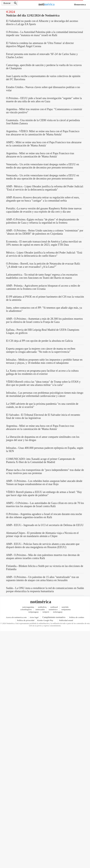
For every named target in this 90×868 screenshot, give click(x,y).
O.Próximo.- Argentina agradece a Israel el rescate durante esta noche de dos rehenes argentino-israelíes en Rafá (44, 516)
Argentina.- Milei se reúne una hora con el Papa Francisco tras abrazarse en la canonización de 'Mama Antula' (40, 155)
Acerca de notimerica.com (16, 617)
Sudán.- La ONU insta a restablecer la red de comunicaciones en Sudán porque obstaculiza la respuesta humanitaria (45, 590)
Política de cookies (77, 617)
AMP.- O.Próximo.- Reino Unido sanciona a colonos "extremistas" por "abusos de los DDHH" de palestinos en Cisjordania (45, 232)
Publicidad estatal (66, 620)
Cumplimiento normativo (54, 617)
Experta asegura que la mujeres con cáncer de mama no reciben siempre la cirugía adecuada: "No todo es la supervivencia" (41, 350)
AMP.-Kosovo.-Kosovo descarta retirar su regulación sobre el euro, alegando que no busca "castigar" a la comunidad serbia (43, 199)
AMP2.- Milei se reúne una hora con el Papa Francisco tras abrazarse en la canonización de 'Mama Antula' (44, 144)
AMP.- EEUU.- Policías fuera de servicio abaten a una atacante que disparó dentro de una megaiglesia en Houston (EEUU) (43, 546)
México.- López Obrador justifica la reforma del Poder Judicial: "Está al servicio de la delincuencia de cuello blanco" (44, 254)
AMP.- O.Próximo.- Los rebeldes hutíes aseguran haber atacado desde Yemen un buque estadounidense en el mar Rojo (44, 483)
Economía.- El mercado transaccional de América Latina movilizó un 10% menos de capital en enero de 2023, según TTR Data (44, 243)
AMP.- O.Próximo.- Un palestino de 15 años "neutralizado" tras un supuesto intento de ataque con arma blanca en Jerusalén (42, 579)
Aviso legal (34, 617)
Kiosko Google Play (45, 620)
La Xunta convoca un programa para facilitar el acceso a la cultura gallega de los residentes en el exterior (42, 372)
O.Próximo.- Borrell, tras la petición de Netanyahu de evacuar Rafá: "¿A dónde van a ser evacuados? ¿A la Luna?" (43, 265)
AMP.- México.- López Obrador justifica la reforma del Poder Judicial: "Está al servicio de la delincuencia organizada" (45, 188)
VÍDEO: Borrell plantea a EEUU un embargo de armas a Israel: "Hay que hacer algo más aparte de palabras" (44, 494)
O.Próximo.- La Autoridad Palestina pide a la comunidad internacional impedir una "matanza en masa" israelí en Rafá (45, 34)
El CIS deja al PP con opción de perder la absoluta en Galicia (39, 341)
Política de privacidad (26, 620)
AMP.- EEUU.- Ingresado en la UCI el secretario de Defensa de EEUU (45, 525)
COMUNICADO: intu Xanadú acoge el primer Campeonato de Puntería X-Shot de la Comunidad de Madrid (41, 461)
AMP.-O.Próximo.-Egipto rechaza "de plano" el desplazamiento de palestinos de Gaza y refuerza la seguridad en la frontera (42, 221)
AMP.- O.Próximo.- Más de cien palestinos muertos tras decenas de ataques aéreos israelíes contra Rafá (43, 557)
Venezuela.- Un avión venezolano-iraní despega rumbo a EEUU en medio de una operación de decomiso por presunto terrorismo (42, 166)
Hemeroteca (80, 5)
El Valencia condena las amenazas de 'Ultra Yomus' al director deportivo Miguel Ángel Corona (40, 45)
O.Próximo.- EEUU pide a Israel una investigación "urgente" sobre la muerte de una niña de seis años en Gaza (44, 100)
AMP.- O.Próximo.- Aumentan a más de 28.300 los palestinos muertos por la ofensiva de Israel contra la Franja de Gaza (44, 320)
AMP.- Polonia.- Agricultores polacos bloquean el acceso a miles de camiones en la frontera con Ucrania (43, 287)
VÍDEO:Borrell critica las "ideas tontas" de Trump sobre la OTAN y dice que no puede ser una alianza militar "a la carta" (43, 383)
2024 (12, 12)
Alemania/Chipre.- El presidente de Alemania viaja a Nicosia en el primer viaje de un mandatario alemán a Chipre (42, 535)
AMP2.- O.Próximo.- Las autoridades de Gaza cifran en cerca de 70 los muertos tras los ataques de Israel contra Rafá (45, 505)
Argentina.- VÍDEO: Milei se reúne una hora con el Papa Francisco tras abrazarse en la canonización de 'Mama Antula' (43, 133)
